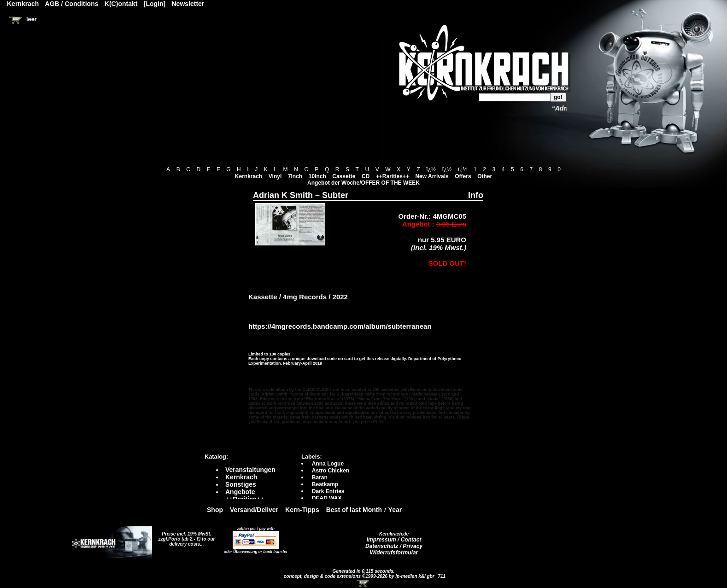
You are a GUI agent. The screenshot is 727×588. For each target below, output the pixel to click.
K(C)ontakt (121, 4)
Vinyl (275, 176)
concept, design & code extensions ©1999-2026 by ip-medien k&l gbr (360, 576)
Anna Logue (328, 464)
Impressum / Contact (394, 540)
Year (395, 510)
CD (366, 176)
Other (485, 176)
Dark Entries (328, 491)
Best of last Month (354, 510)
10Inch (317, 176)
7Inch (295, 176)
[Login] (155, 4)
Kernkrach (249, 176)
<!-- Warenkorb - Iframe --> (363, 583)
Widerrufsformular (394, 553)
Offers (463, 176)
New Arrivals (432, 176)
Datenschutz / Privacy (394, 546)
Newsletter (188, 4)
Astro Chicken (331, 471)
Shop (215, 510)
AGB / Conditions (72, 4)
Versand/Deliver (254, 510)
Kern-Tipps (302, 510)
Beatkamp (325, 484)
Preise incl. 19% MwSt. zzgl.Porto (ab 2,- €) (185, 536)
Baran (320, 477)
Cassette (344, 176)
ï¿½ (431, 169)
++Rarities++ (393, 176)
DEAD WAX (327, 498)
